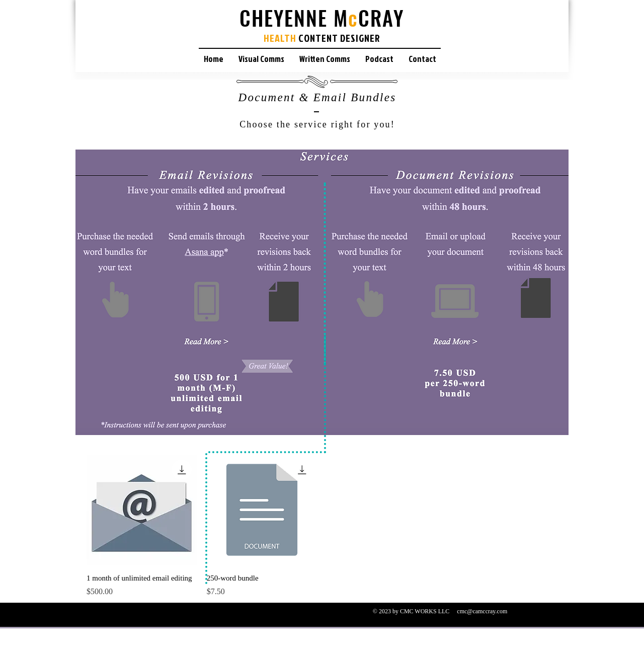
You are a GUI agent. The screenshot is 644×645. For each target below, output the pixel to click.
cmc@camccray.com (482, 611)
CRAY (381, 18)
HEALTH (280, 38)
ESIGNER (363, 38)
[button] (261, 59)
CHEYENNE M (294, 18)
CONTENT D (322, 38)
